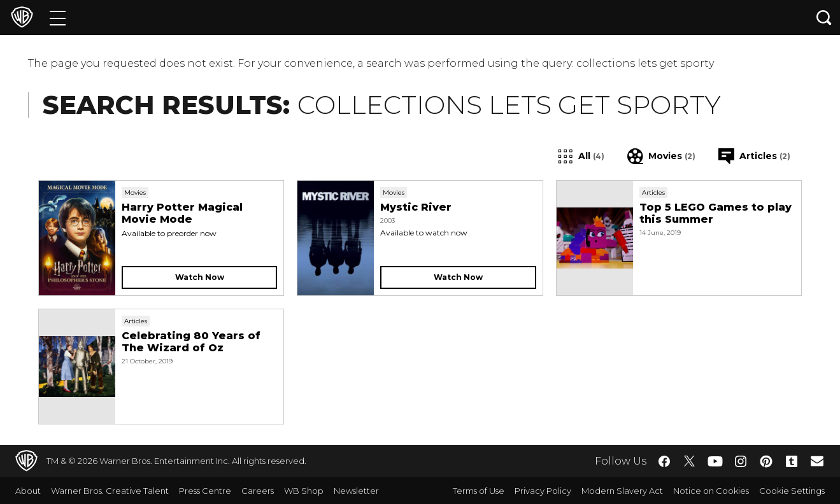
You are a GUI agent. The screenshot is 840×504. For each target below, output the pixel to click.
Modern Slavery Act (622, 491)
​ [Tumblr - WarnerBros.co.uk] (792, 461)
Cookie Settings (792, 491)
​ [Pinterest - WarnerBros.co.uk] (766, 461)
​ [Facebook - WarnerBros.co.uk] (664, 461)
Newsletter (356, 491)
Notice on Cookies (711, 491)
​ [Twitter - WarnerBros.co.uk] (690, 461)
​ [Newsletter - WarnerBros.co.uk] (817, 461)
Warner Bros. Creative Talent (110, 491)
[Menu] (58, 17)
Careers (258, 491)
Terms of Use (479, 491)
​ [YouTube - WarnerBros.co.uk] (715, 461)
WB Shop (304, 491)
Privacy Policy (543, 491)
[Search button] (824, 17)
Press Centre (205, 491)
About (28, 491)
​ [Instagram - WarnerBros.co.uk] (741, 461)
